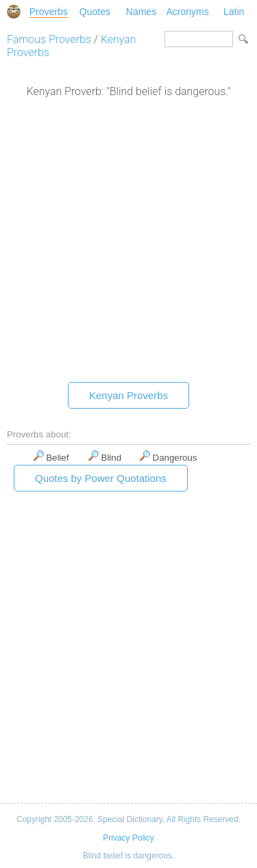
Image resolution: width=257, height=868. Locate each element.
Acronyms (187, 12)
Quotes (95, 12)
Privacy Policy (128, 838)
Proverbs (49, 12)
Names (141, 12)
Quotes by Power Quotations (101, 478)
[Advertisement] (128, 243)
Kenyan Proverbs (128, 395)
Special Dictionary (14, 12)
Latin (234, 12)
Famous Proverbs (49, 39)
